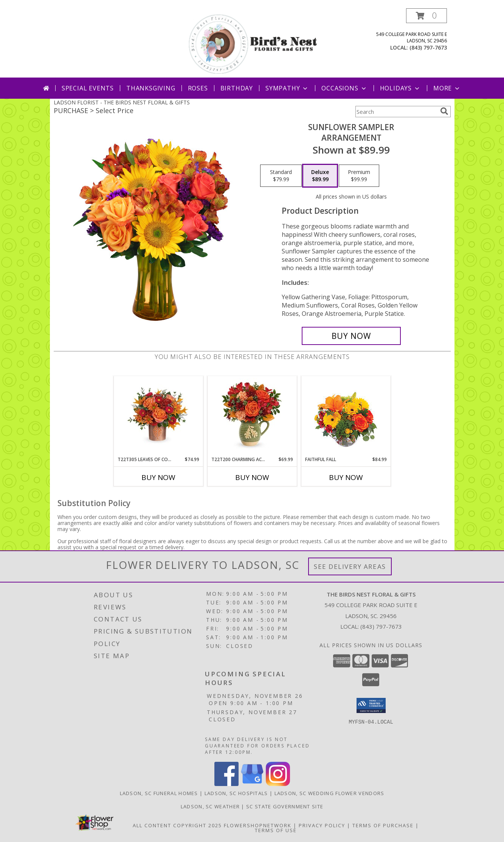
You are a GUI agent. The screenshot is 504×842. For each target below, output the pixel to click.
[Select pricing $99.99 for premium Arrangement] (359, 176)
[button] (426, 16)
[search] (444, 111)
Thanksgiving (151, 88)
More (447, 88)
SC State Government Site (285, 806)
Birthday (237, 88)
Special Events (88, 88)
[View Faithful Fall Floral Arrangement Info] (346, 416)
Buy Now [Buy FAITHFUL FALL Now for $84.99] (346, 477)
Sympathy (287, 88)
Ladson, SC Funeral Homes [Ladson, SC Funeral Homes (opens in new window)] (159, 793)
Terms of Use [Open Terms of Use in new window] (276, 830)
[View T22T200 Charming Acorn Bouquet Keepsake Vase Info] (252, 416)
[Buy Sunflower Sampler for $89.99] (351, 336)
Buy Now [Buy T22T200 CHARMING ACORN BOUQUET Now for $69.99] (252, 477)
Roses (198, 88)
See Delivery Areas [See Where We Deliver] (350, 566)
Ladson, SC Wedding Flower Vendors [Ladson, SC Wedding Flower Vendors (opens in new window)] (330, 793)
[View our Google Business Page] (252, 784)
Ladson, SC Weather (210, 806)
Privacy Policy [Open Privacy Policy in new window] (322, 825)
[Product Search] (396, 112)
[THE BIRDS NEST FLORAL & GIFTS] (253, 43)
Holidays (400, 88)
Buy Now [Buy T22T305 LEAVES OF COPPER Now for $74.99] (158, 477)
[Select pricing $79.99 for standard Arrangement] (281, 176)
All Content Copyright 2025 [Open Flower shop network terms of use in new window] (177, 825)
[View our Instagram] (278, 784)
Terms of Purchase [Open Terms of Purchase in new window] (383, 825)
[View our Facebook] (226, 784)
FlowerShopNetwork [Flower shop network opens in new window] (258, 825)
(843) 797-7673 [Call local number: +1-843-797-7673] (428, 47)
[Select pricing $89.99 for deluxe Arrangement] (320, 176)
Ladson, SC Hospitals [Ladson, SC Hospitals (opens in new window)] (236, 793)
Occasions (344, 88)
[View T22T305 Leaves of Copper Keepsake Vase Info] (158, 416)
